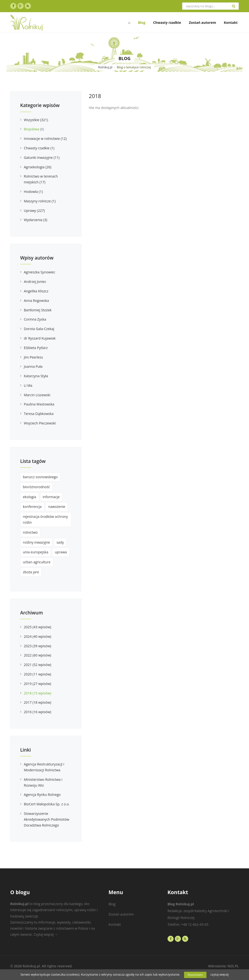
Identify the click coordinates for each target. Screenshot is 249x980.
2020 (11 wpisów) (37, 674)
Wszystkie (36, 120)
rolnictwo (30, 532)
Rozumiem (195, 975)
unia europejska (36, 552)
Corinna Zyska (35, 319)
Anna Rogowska (36, 301)
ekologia (30, 497)
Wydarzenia (36, 220)
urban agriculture (37, 562)
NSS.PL (233, 966)
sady (60, 542)
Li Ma (28, 385)
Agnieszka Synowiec (40, 272)
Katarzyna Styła (36, 376)
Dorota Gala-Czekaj (39, 329)
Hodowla (33, 192)
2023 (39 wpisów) (37, 646)
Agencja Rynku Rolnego (42, 795)
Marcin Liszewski (37, 395)
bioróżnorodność (36, 487)
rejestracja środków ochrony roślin (45, 519)
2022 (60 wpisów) (37, 655)
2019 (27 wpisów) (37, 684)
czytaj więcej (219, 974)
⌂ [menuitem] (129, 22)
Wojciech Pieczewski (40, 423)
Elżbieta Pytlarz (36, 348)
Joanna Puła (33, 366)
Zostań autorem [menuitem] (203, 22)
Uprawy (34, 211)
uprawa (61, 552)
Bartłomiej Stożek (38, 310)
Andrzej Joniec (35, 282)
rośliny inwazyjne (36, 542)
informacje (51, 497)
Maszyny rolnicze (40, 201)
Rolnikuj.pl (105, 67)
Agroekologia (38, 167)
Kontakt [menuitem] (231, 22)
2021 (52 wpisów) (37, 665)
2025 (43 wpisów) (37, 627)
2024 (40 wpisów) (37, 636)
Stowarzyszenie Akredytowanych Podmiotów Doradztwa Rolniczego (47, 819)
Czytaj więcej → (46, 934)
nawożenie (57, 507)
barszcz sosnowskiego (40, 477)
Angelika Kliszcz (36, 291)
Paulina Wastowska (39, 404)
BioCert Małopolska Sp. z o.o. (47, 804)
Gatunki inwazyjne (42, 157)
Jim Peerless (33, 357)
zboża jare (31, 572)
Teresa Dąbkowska (39, 414)
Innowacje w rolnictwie (45, 139)
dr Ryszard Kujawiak (40, 338)
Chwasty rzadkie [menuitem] (167, 22)
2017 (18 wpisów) (37, 702)
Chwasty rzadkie (39, 148)
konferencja (32, 507)
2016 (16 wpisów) (37, 712)
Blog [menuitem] (142, 22)
